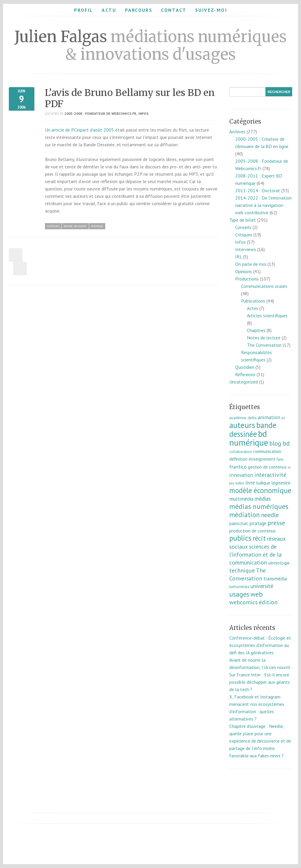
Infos (143, 113)
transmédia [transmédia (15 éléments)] (275, 579)
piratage (97, 226)
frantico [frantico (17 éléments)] (238, 467)
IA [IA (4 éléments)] (289, 467)
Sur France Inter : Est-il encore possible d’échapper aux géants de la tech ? (260, 682)
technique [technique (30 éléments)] (242, 570)
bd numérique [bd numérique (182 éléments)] (249, 438)
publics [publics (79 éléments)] (240, 538)
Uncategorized (244, 382)
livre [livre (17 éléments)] (250, 483)
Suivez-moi (211, 10)
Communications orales (264, 286)
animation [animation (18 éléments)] (269, 417)
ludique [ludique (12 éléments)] (263, 483)
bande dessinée (75, 226)
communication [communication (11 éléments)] (267, 451)
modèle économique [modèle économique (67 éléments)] (260, 490)
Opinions (244, 271)
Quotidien (245, 367)
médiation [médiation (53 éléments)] (245, 515)
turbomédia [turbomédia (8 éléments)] (239, 587)
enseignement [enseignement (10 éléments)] (262, 459)
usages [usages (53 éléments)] (239, 594)
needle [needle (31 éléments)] (270, 515)
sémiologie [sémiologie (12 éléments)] (279, 563)
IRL (239, 257)
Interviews (246, 249)
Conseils (243, 227)
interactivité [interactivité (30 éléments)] (270, 475)
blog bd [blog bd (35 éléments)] (279, 443)
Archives (237, 132)
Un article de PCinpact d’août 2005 (80, 130)
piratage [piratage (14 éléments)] (258, 523)
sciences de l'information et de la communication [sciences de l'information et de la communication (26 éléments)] (255, 554)
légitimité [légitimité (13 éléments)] (281, 483)
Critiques (244, 235)
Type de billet (243, 220)
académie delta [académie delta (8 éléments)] (243, 418)
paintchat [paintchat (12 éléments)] (239, 523)
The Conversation (264, 345)
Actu (109, 10)
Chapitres (256, 330)
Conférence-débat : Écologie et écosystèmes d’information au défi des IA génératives (260, 645)
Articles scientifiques (267, 316)
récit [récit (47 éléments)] (259, 538)
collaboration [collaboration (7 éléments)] (241, 452)
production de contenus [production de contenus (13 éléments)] (252, 531)
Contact (174, 10)
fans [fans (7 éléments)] (280, 459)
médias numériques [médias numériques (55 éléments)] (259, 506)
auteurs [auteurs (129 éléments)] (242, 425)
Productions (247, 279)
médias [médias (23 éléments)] (263, 499)
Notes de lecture (264, 338)
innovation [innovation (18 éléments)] (241, 475)
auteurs (53, 226)
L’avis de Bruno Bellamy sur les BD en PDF (130, 98)
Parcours (139, 10)
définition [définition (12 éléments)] (238, 459)
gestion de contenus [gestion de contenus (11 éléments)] (267, 467)
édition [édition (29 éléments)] (268, 602)
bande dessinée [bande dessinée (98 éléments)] (253, 429)
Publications (253, 301)
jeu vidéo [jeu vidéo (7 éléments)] (237, 483)
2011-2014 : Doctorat (258, 190)
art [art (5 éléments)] (283, 418)
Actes (252, 308)
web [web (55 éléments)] (257, 594)
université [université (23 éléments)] (262, 586)
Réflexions (245, 374)
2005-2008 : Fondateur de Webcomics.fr (100, 113)
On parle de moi (251, 264)
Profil (83, 10)
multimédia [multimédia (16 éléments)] (241, 499)
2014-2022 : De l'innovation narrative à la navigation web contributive (263, 205)
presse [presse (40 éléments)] (276, 523)
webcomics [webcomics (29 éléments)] (244, 602)
